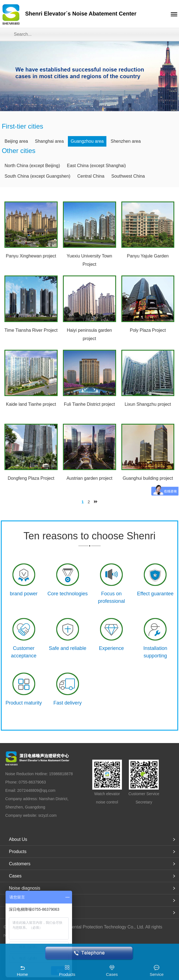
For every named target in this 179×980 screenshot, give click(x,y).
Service (157, 974)
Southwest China (128, 176)
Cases (15, 876)
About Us (18, 839)
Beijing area (16, 141)
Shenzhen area (126, 141)
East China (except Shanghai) (97, 166)
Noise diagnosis (25, 888)
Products (18, 852)
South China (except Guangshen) (37, 176)
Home (22, 974)
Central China (91, 176)
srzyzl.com (47, 815)
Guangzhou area (87, 141)
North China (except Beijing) (32, 166)
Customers (20, 864)
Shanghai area (49, 141)
